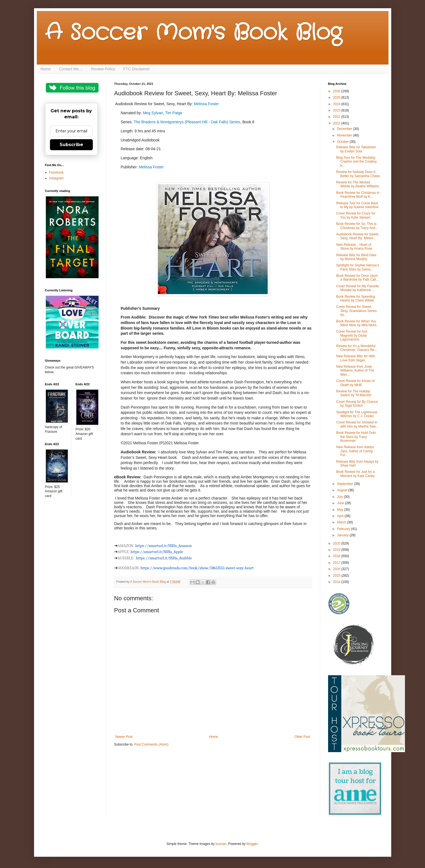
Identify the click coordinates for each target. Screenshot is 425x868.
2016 (337, 569)
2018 (337, 556)
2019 (337, 550)
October (343, 142)
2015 (337, 576)
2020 (337, 543)
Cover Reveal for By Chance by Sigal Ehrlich (357, 404)
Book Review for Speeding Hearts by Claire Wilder (355, 298)
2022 (337, 117)
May (340, 510)
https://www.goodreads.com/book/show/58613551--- (197, 568)
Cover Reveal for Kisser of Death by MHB (355, 383)
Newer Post (124, 737)
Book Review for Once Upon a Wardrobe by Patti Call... (357, 278)
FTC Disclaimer (136, 69)
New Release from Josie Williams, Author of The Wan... (355, 371)
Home (46, 69)
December (345, 129)
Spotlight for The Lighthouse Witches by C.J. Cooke (357, 414)
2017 (337, 563)
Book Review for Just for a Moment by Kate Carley (355, 474)
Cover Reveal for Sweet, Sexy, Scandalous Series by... (356, 311)
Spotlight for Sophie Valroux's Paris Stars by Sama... (357, 267)
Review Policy (103, 69)
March (342, 522)
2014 (337, 582)
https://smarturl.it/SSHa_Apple (157, 552)
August (342, 490)
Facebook (56, 172)
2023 (337, 110)
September (345, 484)
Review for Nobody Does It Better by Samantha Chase (358, 174)
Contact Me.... (71, 69)
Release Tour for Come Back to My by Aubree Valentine (357, 205)
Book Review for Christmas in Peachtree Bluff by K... (358, 195)
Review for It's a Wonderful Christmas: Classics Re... (357, 348)
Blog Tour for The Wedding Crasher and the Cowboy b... (356, 162)
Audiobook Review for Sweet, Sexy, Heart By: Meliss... (358, 236)
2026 (337, 91)
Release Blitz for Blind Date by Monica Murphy (356, 257)
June (341, 503)
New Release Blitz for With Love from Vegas (356, 358)
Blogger (252, 844)
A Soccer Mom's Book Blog (193, 33)
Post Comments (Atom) (151, 744)
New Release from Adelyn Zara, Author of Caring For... (355, 451)
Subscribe (71, 145)
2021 (337, 123)
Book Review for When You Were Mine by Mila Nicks (356, 323)
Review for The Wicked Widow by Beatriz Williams (357, 184)
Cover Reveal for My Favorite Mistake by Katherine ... (357, 288)
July (340, 497)
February (344, 529)
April (341, 516)
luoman (221, 844)
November (345, 135)
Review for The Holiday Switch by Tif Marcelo (354, 393)
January (343, 535)
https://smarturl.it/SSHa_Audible (164, 558)
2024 (337, 104)
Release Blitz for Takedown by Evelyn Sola (356, 149)
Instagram (56, 178)
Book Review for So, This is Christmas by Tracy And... (357, 226)
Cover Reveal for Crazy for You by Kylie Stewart (356, 215)
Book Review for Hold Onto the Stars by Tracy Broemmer (356, 437)
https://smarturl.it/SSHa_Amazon (164, 546)
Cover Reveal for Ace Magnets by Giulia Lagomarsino (352, 335)
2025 (337, 97)
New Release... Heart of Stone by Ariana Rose (354, 247)
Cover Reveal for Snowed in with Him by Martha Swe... (357, 424)
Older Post (302, 737)
